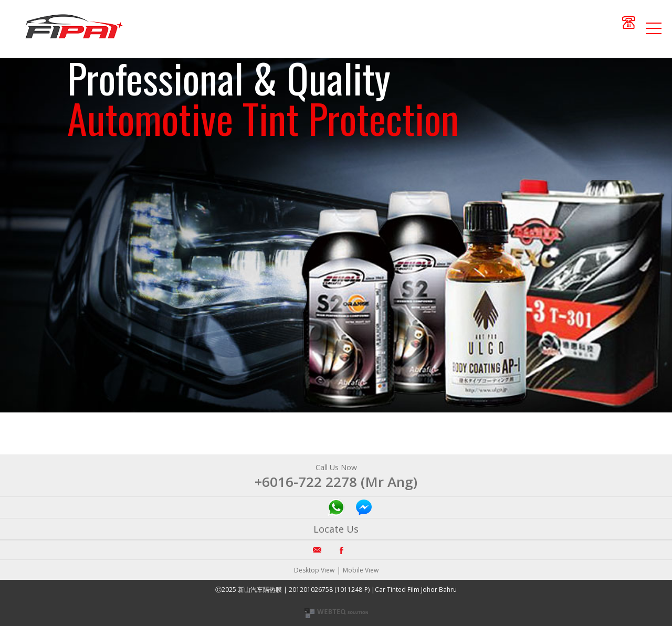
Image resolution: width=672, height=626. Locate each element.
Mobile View (361, 570)
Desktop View (314, 570)
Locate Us (336, 529)
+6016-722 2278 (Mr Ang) (336, 482)
